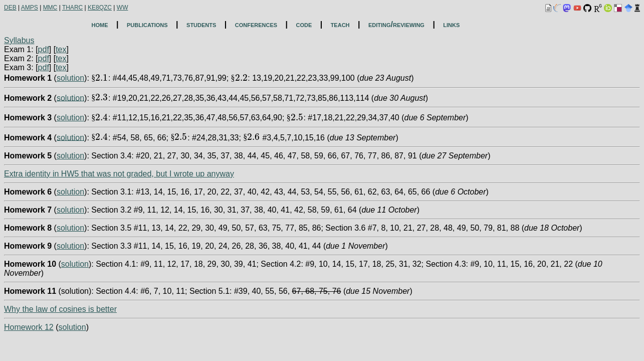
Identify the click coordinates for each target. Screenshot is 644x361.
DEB (10, 8)
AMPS (30, 8)
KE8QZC (100, 8)
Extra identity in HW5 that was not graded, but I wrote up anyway (119, 174)
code (304, 24)
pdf (44, 49)
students (201, 24)
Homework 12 (29, 327)
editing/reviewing (396, 24)
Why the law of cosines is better (60, 309)
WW (123, 8)
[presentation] (100, 78)
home (100, 24)
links (451, 24)
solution (70, 78)
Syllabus (19, 40)
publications (147, 24)
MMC (50, 8)
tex (61, 49)
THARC (72, 8)
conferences (256, 24)
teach (340, 24)
